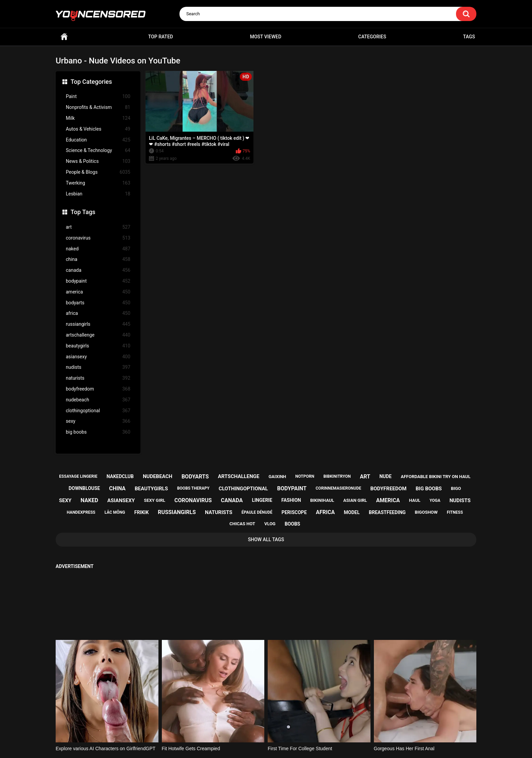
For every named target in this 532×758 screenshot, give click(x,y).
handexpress (81, 512)
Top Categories (91, 82)
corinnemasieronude (338, 488)
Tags (469, 37)
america (98, 292)
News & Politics (98, 161)
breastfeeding (387, 512)
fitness (455, 512)
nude (385, 476)
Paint (98, 97)
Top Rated (161, 37)
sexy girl (155, 500)
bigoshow (426, 512)
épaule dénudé (257, 512)
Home (64, 37)
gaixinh (277, 477)
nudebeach (98, 400)
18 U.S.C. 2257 (300, 726)
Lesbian (98, 194)
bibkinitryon (337, 476)
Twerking (98, 183)
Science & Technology (98, 150)
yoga (435, 500)
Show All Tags (266, 539)
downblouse (84, 488)
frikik (142, 512)
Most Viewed (266, 37)
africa (98, 313)
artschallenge (98, 335)
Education (98, 140)
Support (257, 726)
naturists (98, 378)
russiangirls (98, 324)
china (98, 259)
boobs (292, 524)
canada (98, 270)
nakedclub (120, 476)
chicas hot (242, 524)
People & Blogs (98, 172)
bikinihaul (322, 500)
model (352, 512)
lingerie (262, 500)
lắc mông (115, 512)
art (98, 227)
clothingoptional (98, 411)
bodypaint (98, 281)
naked (98, 249)
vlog (270, 524)
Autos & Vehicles (98, 129)
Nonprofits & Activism (98, 107)
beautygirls (98, 346)
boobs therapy (193, 488)
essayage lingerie (78, 476)
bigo (456, 488)
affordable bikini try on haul (436, 477)
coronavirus (98, 238)
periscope (294, 512)
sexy (98, 421)
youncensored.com (259, 745)
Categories (372, 37)
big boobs (98, 432)
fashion (291, 500)
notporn (305, 476)
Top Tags (83, 212)
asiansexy (98, 357)
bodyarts (98, 303)
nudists (98, 367)
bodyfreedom (98, 389)
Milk (98, 118)
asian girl (355, 500)
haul (415, 500)
